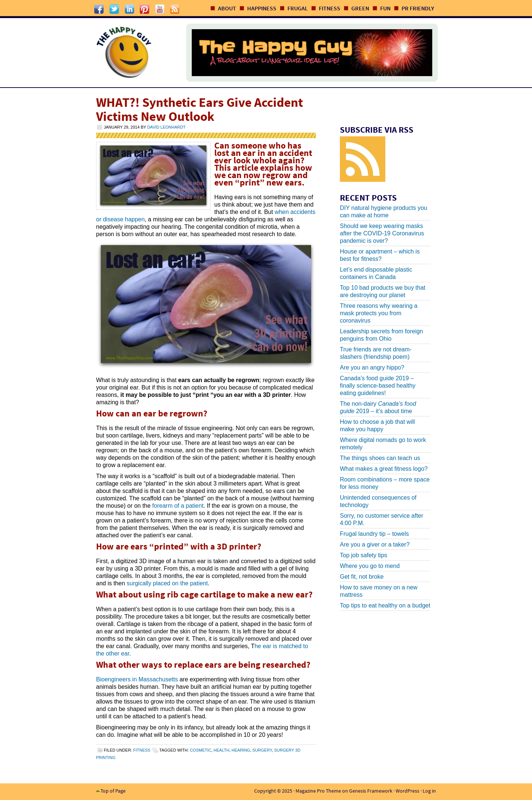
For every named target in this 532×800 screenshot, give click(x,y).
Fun (385, 8)
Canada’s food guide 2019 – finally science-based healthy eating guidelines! (378, 386)
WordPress (407, 791)
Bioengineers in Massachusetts (137, 679)
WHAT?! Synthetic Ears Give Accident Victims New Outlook (199, 109)
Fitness (330, 8)
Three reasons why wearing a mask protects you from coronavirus (379, 313)
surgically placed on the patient (167, 583)
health (221, 750)
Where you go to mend (370, 566)
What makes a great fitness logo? (384, 469)
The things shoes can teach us (380, 458)
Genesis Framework (371, 791)
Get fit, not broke (362, 577)
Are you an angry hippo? (372, 367)
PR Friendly (418, 8)
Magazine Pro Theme (318, 791)
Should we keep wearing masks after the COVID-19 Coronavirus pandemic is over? (382, 233)
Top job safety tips (364, 555)
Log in (429, 791)
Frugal (298, 8)
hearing (241, 750)
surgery (262, 750)
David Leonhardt (166, 127)
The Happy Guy (133, 53)
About (227, 8)
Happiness (262, 8)
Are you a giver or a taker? (375, 544)
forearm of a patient (178, 506)
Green (360, 8)
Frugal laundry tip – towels (374, 534)
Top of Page (113, 791)
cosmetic (201, 750)
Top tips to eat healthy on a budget (385, 605)
